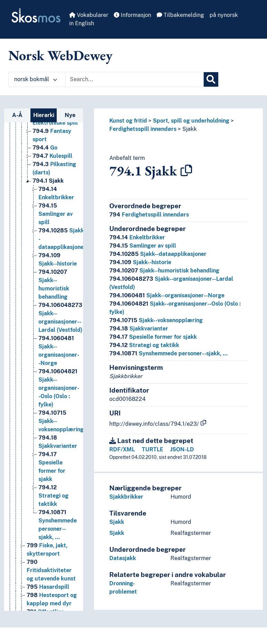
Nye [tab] (70, 115)
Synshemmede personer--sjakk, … (168, 353)
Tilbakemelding (180, 15)
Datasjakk (123, 558)
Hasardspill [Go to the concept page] (48, 587)
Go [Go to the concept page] (45, 148)
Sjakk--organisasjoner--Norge (167, 295)
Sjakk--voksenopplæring (156, 320)
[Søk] (211, 79)
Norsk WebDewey (60, 55)
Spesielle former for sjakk (153, 337)
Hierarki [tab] (44, 115)
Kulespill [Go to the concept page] (52, 156)
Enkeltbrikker (137, 237)
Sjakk (190, 129)
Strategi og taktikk (144, 345)
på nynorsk (224, 15)
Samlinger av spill (143, 246)
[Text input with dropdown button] (135, 79)
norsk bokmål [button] (36, 79)
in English (82, 23)
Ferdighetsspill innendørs (143, 129)
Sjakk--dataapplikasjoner (158, 254)
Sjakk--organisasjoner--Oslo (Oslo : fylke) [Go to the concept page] (59, 388)
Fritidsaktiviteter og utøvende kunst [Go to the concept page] (51, 570)
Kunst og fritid (128, 121)
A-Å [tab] (17, 115)
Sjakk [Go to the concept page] (48, 181)
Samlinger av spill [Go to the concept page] (56, 214)
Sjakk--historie (140, 262)
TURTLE (153, 449)
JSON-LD (182, 449)
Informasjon (132, 15)
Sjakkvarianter (139, 329)
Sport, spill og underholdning (191, 121)
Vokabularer (89, 15)
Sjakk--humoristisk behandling (164, 271)
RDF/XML (122, 449)
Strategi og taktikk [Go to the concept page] (53, 496)
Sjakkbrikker (126, 497)
